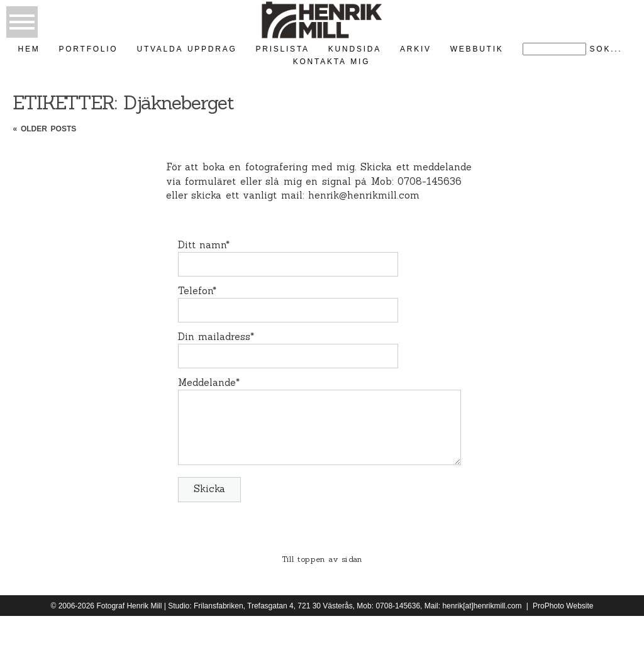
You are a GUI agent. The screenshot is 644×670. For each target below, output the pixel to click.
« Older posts (44, 129)
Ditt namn (202, 245)
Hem (29, 49)
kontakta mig (332, 62)
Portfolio (89, 49)
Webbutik (477, 49)
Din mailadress (214, 337)
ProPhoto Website (563, 606)
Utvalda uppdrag (186, 49)
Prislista (283, 49)
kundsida (355, 49)
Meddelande (207, 382)
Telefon (195, 291)
